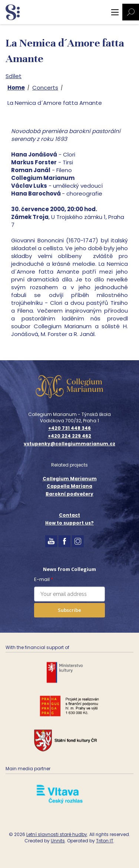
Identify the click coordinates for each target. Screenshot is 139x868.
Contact (69, 515)
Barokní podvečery (69, 494)
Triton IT (105, 841)
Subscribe (69, 610)
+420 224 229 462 (69, 436)
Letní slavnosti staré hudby (57, 834)
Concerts (45, 88)
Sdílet (14, 76)
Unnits (58, 841)
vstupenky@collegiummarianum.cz (69, 444)
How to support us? (69, 523)
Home (16, 88)
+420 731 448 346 (69, 428)
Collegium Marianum (70, 479)
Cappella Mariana (69, 486)
